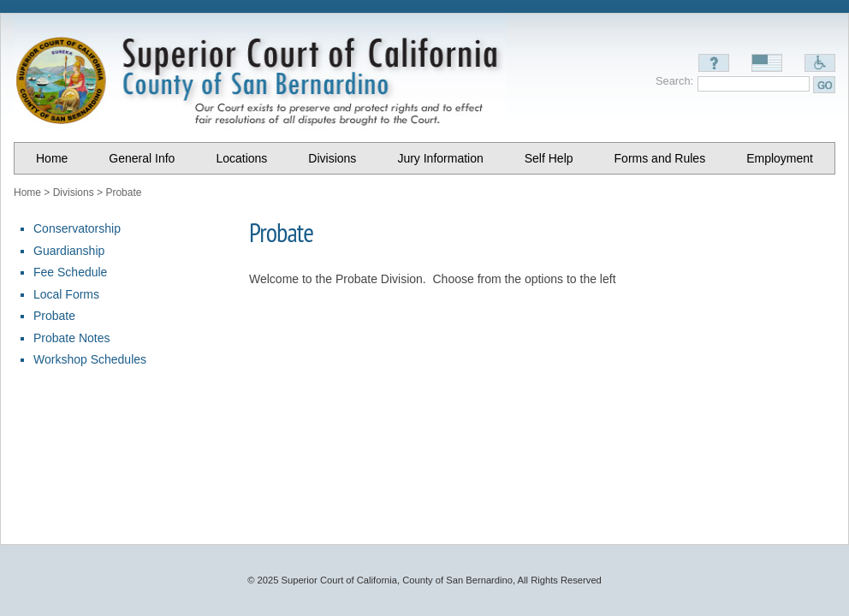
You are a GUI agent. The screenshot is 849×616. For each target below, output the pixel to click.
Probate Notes (72, 338)
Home (27, 192)
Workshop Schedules (90, 359)
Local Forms (66, 294)
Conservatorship (77, 228)
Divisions (74, 192)
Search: (674, 81)
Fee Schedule (70, 272)
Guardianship (69, 251)
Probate (123, 192)
